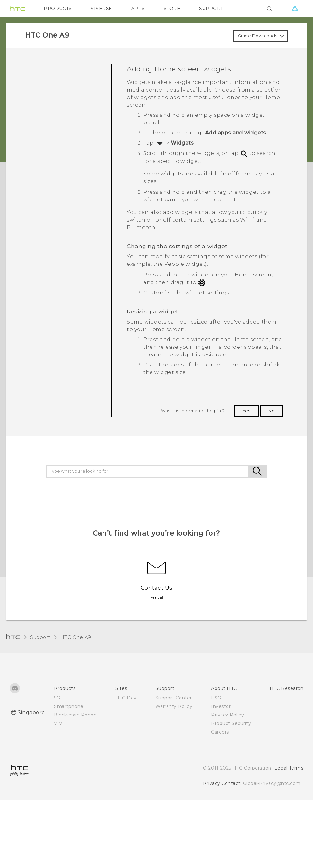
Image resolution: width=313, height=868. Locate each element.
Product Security (231, 723)
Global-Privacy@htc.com (272, 783)
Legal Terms (289, 768)
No (272, 411)
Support (40, 637)
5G (57, 698)
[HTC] (17, 9)
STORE (172, 9)
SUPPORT (211, 9)
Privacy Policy (227, 715)
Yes (246, 411)
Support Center (174, 698)
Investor (221, 706)
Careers (220, 732)
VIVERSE (101, 9)
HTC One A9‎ (76, 637)
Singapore (31, 713)
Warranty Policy (174, 706)
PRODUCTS (58, 9)
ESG (216, 698)
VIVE (60, 723)
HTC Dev (126, 698)
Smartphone (69, 706)
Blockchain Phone (75, 715)
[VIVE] (295, 9)
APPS (138, 9)
